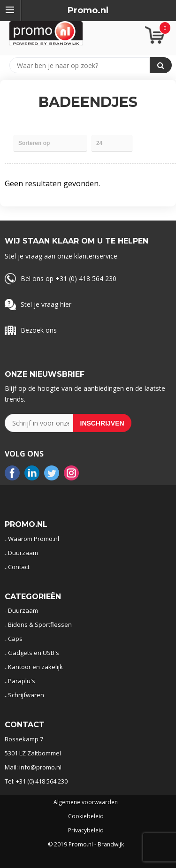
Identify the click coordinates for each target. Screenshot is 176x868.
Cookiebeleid (86, 816)
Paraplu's (22, 681)
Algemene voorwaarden (86, 802)
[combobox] (84, 65)
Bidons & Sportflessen (40, 624)
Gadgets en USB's (34, 653)
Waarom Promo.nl (34, 539)
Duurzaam (23, 553)
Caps (15, 639)
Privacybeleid (86, 830)
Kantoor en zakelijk (35, 667)
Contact (19, 567)
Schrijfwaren (26, 695)
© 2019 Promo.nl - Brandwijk (86, 845)
